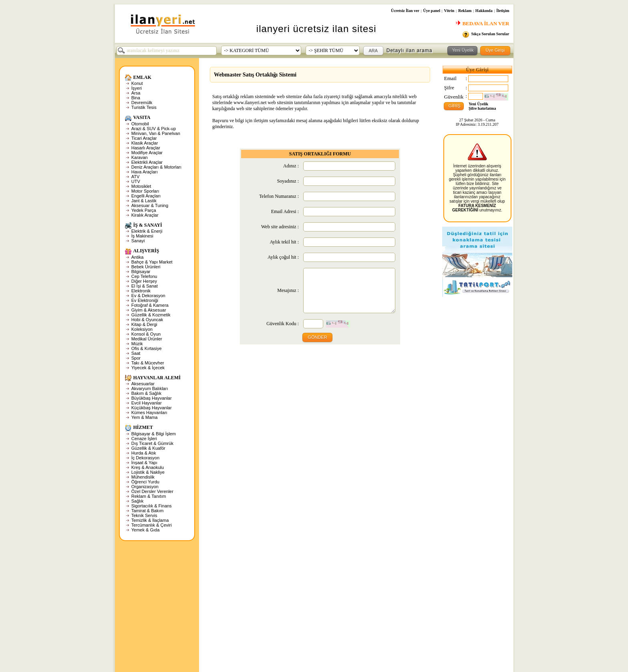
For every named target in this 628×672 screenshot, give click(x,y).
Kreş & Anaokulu (148, 467)
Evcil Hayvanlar (147, 403)
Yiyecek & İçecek (148, 368)
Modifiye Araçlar (147, 153)
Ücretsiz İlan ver (405, 11)
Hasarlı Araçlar (146, 148)
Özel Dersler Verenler (152, 491)
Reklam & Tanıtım (149, 496)
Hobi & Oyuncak (147, 320)
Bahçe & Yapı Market (152, 262)
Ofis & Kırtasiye (147, 348)
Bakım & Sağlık (146, 393)
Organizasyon (145, 487)
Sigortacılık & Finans (152, 506)
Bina (136, 98)
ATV (136, 177)
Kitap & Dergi (144, 324)
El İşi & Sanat (145, 286)
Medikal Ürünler (147, 339)
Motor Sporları (145, 191)
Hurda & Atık (144, 453)
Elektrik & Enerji (147, 231)
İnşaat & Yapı (144, 463)
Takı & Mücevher (148, 363)
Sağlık (138, 501)
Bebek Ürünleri (146, 267)
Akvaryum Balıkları (150, 388)
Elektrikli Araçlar (147, 162)
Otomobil (140, 124)
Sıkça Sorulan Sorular (490, 34)
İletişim (503, 11)
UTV (136, 181)
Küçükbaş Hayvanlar (152, 408)
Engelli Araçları (146, 196)
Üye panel (432, 11)
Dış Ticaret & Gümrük (152, 443)
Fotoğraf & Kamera (150, 305)
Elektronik (141, 291)
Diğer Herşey (144, 281)
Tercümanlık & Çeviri (152, 525)
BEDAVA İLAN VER (482, 23)
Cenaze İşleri (144, 439)
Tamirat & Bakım (148, 511)
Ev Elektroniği (145, 300)
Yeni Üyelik (478, 104)
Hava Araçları (145, 172)
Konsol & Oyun (146, 334)
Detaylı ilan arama (410, 50)
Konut (137, 83)
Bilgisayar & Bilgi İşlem (154, 434)
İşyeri (137, 88)
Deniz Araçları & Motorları (156, 167)
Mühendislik (143, 477)
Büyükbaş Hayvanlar (152, 398)
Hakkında (484, 11)
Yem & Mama (145, 417)
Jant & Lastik (144, 201)
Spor (136, 358)
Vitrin (449, 11)
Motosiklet (141, 186)
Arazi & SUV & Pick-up (154, 129)
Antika (138, 257)
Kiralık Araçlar (145, 215)
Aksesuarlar (143, 384)
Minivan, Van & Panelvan (156, 133)
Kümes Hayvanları (149, 412)
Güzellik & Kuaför (148, 448)
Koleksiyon (142, 329)
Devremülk (142, 103)
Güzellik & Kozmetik (151, 315)
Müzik (137, 344)
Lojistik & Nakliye (148, 472)
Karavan (140, 157)
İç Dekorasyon (145, 458)
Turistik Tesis (144, 107)
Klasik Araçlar (145, 143)
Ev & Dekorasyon (148, 296)
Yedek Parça (144, 210)
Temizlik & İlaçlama (150, 520)
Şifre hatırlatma (482, 108)
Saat (136, 353)
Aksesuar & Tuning (150, 205)
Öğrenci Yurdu (145, 482)
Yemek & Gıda (146, 530)
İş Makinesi (142, 236)
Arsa (136, 93)
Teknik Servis (144, 515)
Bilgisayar (141, 272)
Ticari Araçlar (144, 138)
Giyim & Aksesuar (149, 310)
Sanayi (138, 241)
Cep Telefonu (144, 276)
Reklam (465, 11)
